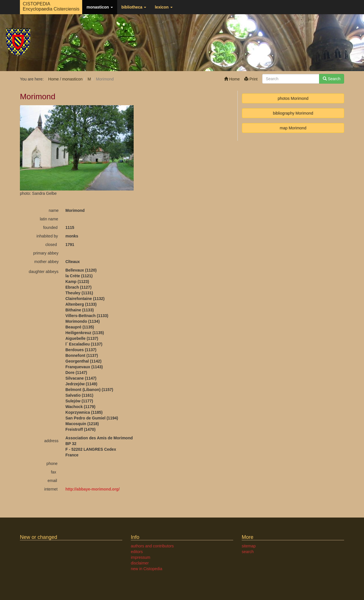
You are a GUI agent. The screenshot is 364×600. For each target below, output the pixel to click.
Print (251, 79)
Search (332, 79)
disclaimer (140, 563)
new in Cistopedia (147, 569)
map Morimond (293, 128)
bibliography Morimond (293, 113)
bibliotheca (134, 7)
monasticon (100, 7)
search (248, 552)
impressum (140, 557)
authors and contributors (152, 546)
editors (137, 552)
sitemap (249, 546)
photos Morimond (293, 98)
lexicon (164, 7)
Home (232, 79)
